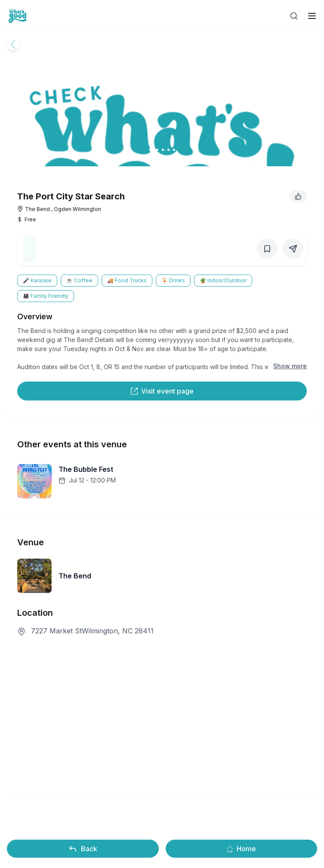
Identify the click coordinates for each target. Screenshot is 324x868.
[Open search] (294, 16)
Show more (290, 366)
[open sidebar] (312, 16)
